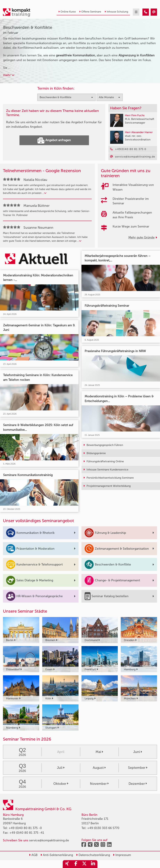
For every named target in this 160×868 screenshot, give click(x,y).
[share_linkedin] (93, 864)
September (138, 768)
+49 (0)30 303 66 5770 (103, 828)
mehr (9, 75)
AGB (33, 855)
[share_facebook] (76, 864)
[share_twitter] (84, 864)
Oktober (61, 784)
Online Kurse (67, 12)
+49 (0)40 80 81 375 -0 (25, 828)
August (99, 768)
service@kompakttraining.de (49, 840)
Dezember (138, 784)
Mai (99, 752)
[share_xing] (67, 864)
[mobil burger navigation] (136, 12)
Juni (138, 752)
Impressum (122, 855)
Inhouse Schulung (116, 12)
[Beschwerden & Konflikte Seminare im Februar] (146, 12)
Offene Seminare (90, 12)
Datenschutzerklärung (93, 855)
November (99, 784)
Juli (61, 768)
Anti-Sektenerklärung (57, 855)
